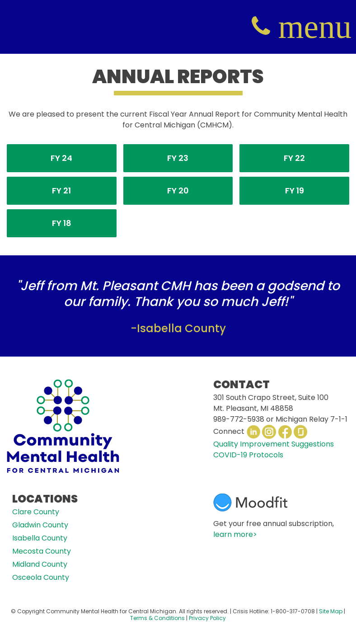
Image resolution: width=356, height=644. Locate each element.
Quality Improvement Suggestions (274, 444)
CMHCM (27, 27)
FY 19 (295, 190)
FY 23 (178, 158)
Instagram (269, 432)
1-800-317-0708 (293, 611)
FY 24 (61, 158)
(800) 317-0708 (261, 27)
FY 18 (62, 223)
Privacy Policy (207, 618)
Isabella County (40, 538)
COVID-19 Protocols (248, 455)
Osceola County (41, 577)
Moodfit (250, 503)
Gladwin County (40, 525)
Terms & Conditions (157, 618)
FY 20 (178, 190)
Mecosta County (42, 551)
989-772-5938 (239, 419)
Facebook (285, 432)
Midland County (40, 564)
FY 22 (294, 158)
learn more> (235, 534)
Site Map (331, 611)
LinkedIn (253, 432)
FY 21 (61, 190)
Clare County (36, 512)
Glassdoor (301, 432)
